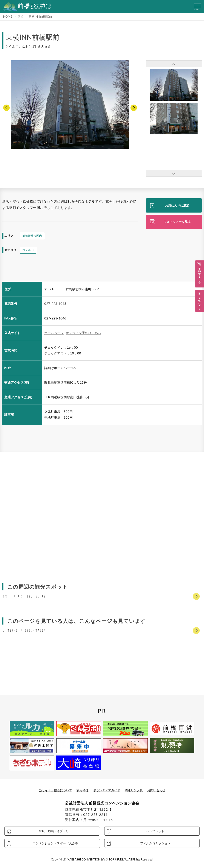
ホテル (27, 251)
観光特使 (80, 790)
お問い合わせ (163, 790)
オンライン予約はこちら (84, 334)
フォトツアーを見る (177, 223)
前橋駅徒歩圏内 (33, 236)
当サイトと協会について (50, 790)
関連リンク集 (138, 790)
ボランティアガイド (107, 790)
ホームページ (54, 334)
